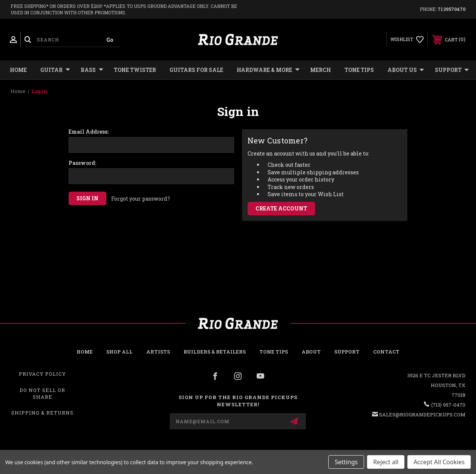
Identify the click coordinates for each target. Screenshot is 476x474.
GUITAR (55, 70)
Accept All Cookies (439, 462)
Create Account (281, 208)
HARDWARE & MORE (268, 70)
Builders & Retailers (215, 352)
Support (452, 70)
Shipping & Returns (42, 413)
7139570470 (452, 9)
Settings (346, 462)
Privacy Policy (42, 374)
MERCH (321, 70)
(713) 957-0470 (448, 405)
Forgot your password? (141, 199)
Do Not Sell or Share (42, 393)
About (311, 352)
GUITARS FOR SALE (196, 70)
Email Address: (89, 132)
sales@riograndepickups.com (422, 415)
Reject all (386, 462)
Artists (158, 352)
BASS (92, 70)
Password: (82, 163)
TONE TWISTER (135, 70)
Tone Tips (359, 70)
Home (18, 70)
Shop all (119, 352)
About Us (406, 70)
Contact (386, 352)
